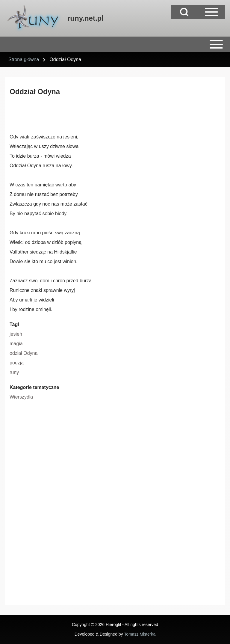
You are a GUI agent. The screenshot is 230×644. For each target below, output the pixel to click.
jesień (16, 334)
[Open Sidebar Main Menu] (211, 12)
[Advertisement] (119, 115)
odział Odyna (24, 353)
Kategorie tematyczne (34, 387)
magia (16, 344)
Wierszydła (21, 397)
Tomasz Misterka (140, 634)
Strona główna (24, 59)
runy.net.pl (86, 18)
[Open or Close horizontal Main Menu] (115, 44)
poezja (17, 363)
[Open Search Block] (184, 12)
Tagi (14, 324)
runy (14, 372)
